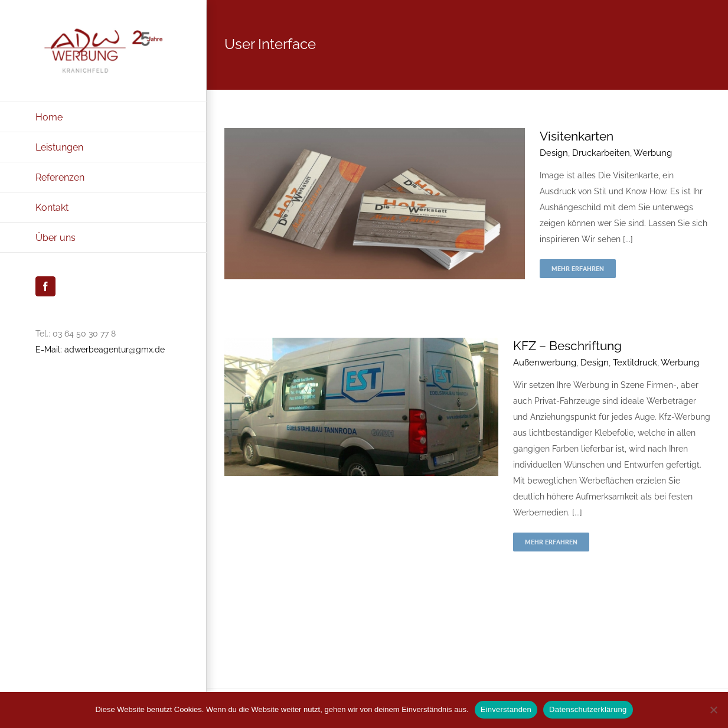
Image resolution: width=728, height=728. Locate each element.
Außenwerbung (545, 363)
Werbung (653, 153)
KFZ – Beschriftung (567, 346)
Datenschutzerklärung (588, 709)
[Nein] (713, 710)
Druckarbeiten (601, 153)
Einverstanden (506, 709)
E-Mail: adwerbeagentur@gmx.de (100, 350)
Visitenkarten (577, 136)
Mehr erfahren (578, 268)
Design (554, 153)
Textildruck (635, 363)
